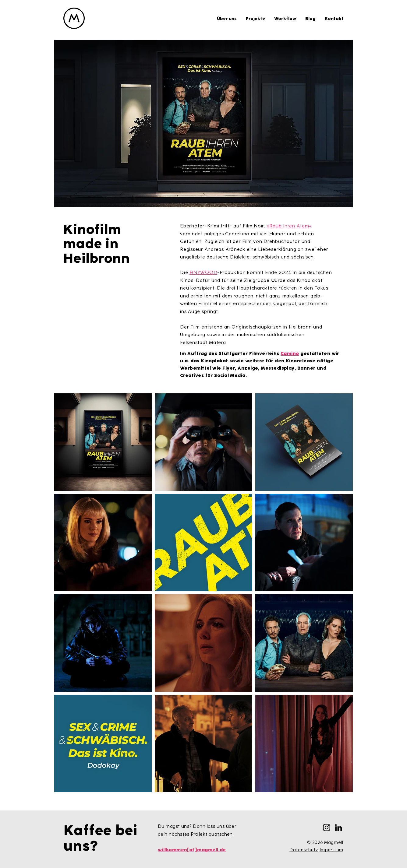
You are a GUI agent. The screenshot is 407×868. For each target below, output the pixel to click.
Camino (290, 353)
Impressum (331, 850)
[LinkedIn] (338, 828)
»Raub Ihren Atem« (289, 226)
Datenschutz (304, 850)
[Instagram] (327, 828)
